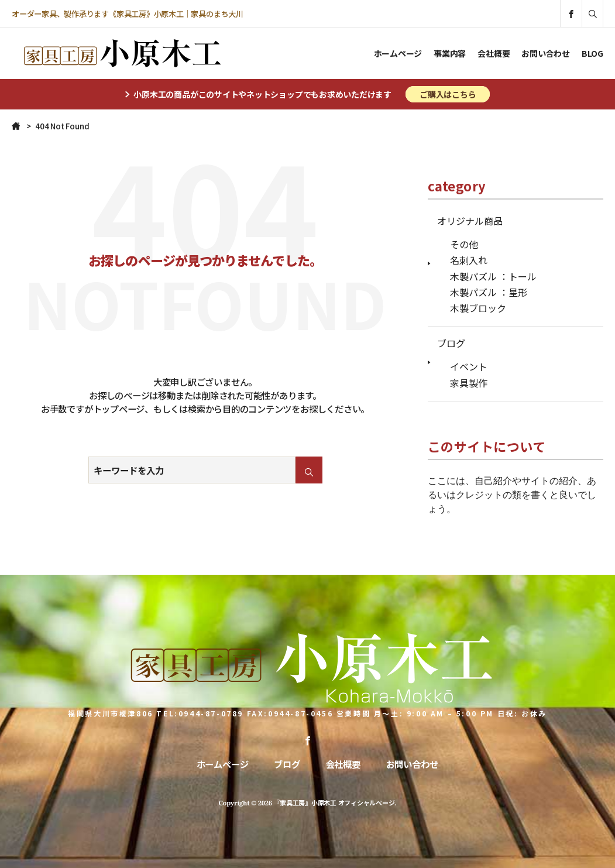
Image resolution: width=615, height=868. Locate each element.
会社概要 (494, 53)
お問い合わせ (546, 53)
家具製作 (469, 383)
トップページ (119, 409)
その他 (464, 244)
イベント (469, 366)
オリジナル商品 (470, 221)
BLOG (592, 53)
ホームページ (398, 53)
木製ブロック (478, 308)
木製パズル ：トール (493, 276)
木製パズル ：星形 (489, 292)
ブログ (451, 343)
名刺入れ (469, 260)
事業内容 (450, 53)
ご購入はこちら (448, 94)
